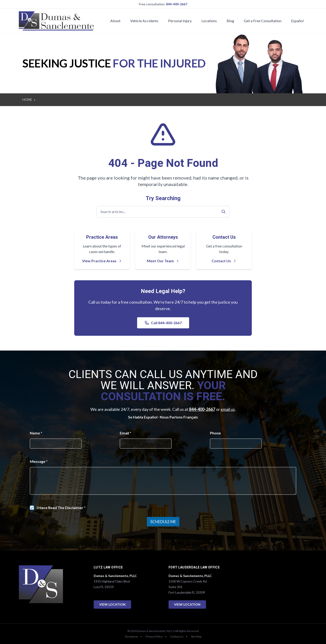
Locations (209, 21)
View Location (112, 604)
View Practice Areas (102, 261)
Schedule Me (163, 522)
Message (39, 461)
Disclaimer (132, 636)
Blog (230, 21)
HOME (27, 99)
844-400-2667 (177, 4)
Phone (215, 433)
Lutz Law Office (108, 567)
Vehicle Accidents (144, 21)
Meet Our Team (163, 261)
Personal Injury (180, 21)
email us (228, 409)
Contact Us (224, 261)
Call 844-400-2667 (163, 323)
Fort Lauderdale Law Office (194, 567)
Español (297, 21)
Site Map (196, 636)
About (115, 21)
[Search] (224, 212)
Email (126, 433)
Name (36, 433)
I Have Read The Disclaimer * (61, 508)
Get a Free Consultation (263, 21)
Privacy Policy (154, 636)
